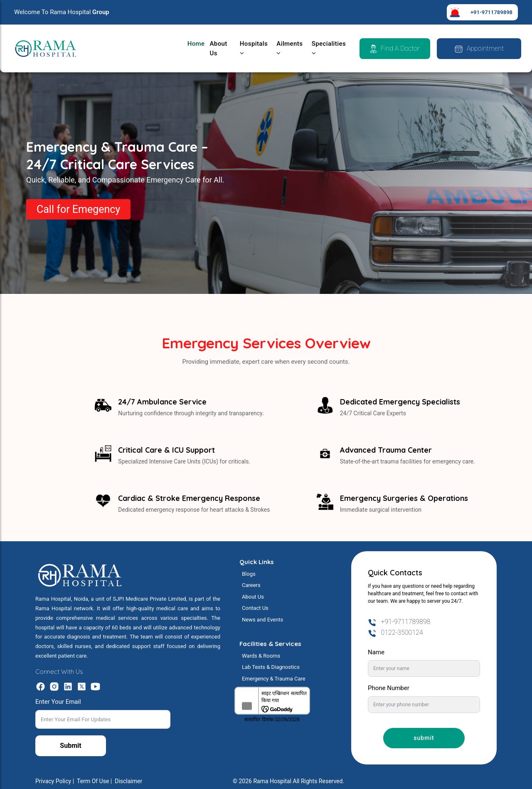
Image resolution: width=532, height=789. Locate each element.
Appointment (479, 49)
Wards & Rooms (261, 656)
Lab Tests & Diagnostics (271, 667)
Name (376, 652)
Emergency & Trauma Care (274, 679)
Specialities (329, 48)
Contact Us (255, 608)
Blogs (249, 574)
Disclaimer (128, 781)
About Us (219, 48)
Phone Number (389, 688)
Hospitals (254, 48)
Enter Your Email (58, 702)
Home (196, 44)
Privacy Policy (53, 781)
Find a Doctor (395, 49)
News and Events (262, 620)
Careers (251, 585)
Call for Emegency (78, 209)
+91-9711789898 (491, 12)
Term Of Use (93, 781)
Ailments (289, 48)
